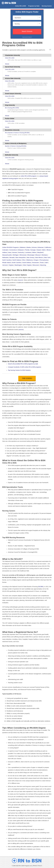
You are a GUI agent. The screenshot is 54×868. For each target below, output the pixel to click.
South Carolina (16, 263)
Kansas (15, 252)
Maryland (40, 252)
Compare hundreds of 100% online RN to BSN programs (25, 367)
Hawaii (39, 250)
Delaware (21, 250)
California (48, 247)
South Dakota (27, 263)
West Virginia (27, 265)
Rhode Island (6, 263)
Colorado (5, 250)
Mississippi (31, 255)
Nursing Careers (47, 6)
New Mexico (39, 257)
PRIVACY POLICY (37, 866)
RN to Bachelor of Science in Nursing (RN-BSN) (17, 133)
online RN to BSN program (29, 176)
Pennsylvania (44, 260)
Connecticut (13, 250)
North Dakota (17, 260)
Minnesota (23, 255)
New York (47, 257)
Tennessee (35, 263)
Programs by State (34, 6)
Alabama (23, 247)
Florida (27, 250)
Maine (34, 252)
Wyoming (43, 265)
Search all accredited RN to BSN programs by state (23, 364)
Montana (44, 255)
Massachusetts (7, 255)
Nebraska (5, 257)
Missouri (38, 255)
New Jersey (30, 257)
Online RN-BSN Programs (10, 247)
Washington (18, 265)
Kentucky (21, 252)
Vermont (5, 265)
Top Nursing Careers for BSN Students (19, 370)
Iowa (10, 252)
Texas (42, 263)
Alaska (29, 247)
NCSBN (41, 587)
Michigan (16, 255)
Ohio (24, 260)
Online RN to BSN (21, 6)
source (20, 280)
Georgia (33, 250)
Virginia (11, 265)
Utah (46, 263)
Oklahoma (29, 260)
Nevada (12, 257)
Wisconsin (36, 265)
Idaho (44, 250)
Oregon (36, 260)
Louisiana (28, 252)
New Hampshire (21, 257)
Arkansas (41, 247)
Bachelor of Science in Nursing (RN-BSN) (16, 146)
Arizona (34, 247)
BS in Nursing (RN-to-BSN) (12, 108)
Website (7, 64)
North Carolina (7, 260)
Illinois (49, 250)
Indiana (5, 252)
